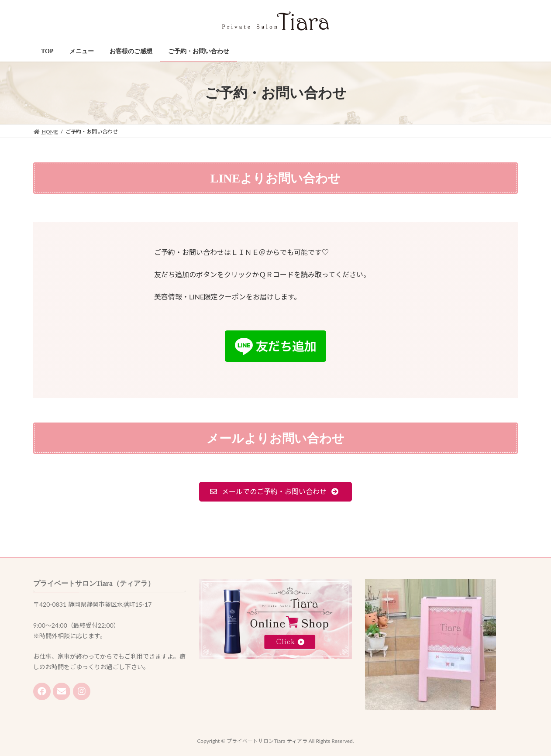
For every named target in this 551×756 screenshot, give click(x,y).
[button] (276, 492)
